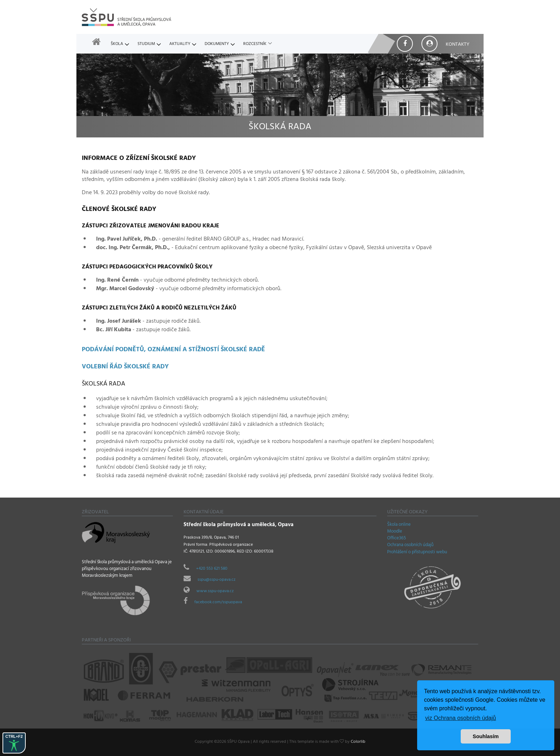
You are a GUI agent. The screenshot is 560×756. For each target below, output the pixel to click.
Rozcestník (255, 44)
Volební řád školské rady (125, 367)
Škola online (399, 525)
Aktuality (180, 44)
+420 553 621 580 (212, 569)
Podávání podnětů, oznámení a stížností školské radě (173, 350)
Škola (117, 44)
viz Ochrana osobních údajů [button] (460, 718)
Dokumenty (217, 44)
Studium (146, 44)
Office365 (397, 539)
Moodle (395, 532)
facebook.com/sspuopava (218, 603)
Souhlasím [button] (486, 736)
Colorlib (358, 742)
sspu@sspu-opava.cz (216, 580)
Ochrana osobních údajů (410, 545)
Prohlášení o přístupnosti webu (417, 553)
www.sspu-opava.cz (215, 591)
